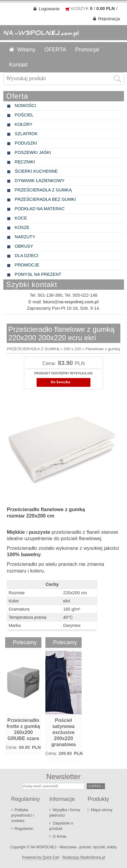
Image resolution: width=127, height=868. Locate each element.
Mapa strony (101, 809)
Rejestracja (109, 18)
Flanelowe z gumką (103, 348)
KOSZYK (80, 8)
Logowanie (49, 8)
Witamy (26, 49)
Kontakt (18, 64)
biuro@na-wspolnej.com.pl (71, 301)
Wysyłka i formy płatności (65, 812)
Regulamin (24, 828)
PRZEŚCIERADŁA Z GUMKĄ (33, 348)
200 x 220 (72, 348)
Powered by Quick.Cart (41, 857)
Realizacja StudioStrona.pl (84, 857)
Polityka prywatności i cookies (23, 815)
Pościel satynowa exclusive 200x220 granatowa (63, 732)
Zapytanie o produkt (61, 825)
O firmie (59, 836)
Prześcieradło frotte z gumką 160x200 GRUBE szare (23, 729)
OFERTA (55, 49)
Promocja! (87, 49)
